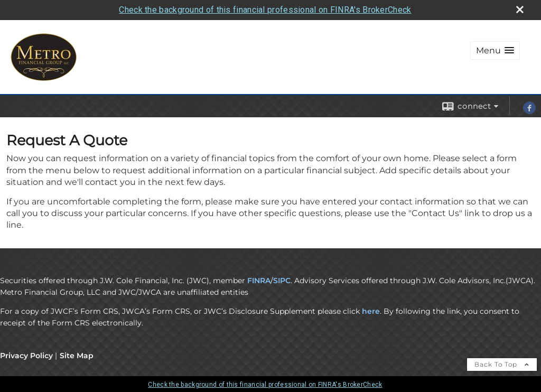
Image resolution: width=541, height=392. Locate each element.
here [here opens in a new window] (371, 311)
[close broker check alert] (520, 10)
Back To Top (502, 364)
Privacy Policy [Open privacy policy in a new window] (26, 356)
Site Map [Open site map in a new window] (77, 356)
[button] (495, 50)
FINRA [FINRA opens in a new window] (259, 281)
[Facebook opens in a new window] (529, 111)
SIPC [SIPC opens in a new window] (282, 281)
